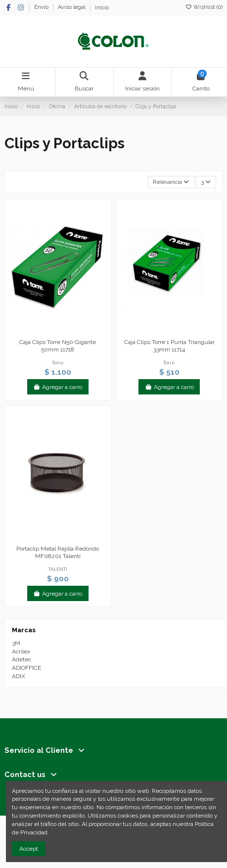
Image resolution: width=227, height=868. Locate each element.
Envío (42, 8)
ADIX (19, 676)
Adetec (22, 659)
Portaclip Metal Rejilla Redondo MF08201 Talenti (58, 552)
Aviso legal (72, 8)
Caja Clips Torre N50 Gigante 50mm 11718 (58, 346)
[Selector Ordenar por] (171, 182)
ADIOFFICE (26, 668)
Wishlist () (204, 7)
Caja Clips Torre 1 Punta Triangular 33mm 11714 (169, 346)
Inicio (102, 8)
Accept (29, 849)
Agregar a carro (58, 387)
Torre (58, 363)
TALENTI (58, 569)
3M (16, 643)
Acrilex (21, 651)
